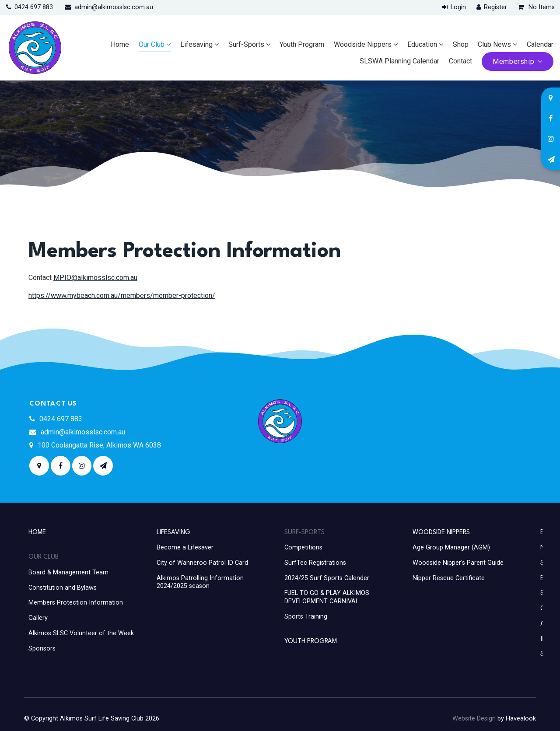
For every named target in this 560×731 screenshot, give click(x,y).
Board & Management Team (68, 572)
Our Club (152, 44)
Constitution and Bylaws (63, 588)
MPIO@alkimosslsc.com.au (95, 278)
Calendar (540, 44)
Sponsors (42, 649)
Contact (460, 61)
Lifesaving (196, 44)
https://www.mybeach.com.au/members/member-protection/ (122, 296)
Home (120, 44)
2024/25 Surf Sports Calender (327, 578)
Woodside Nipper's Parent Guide (458, 563)
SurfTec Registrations (315, 563)
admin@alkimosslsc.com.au (114, 7)
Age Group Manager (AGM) (451, 547)
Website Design (474, 719)
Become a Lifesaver (185, 547)
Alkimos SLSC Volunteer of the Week (81, 633)
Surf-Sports (246, 44)
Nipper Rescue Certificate (449, 578)
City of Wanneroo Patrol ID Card (202, 563)
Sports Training (306, 617)
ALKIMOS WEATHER (451, 432)
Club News (494, 44)
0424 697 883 (34, 7)
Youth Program (302, 44)
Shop (461, 44)
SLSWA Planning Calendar (399, 61)
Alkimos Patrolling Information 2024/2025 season (200, 582)
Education (422, 44)
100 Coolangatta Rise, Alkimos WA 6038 (99, 445)
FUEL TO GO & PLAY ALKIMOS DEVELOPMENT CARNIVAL (327, 597)
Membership (513, 61)
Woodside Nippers (363, 44)
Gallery (38, 618)
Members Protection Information (76, 603)
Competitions (303, 547)
